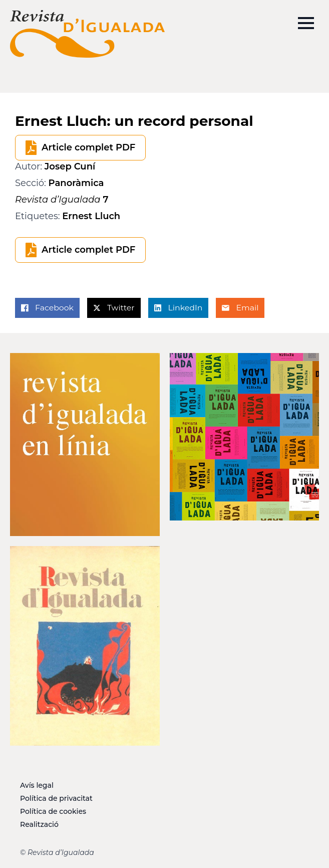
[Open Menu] (306, 23)
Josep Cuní (70, 166)
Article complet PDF (88, 147)
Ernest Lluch (91, 216)
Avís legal (37, 785)
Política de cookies (53, 811)
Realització (39, 824)
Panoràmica (76, 183)
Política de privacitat (56, 798)
